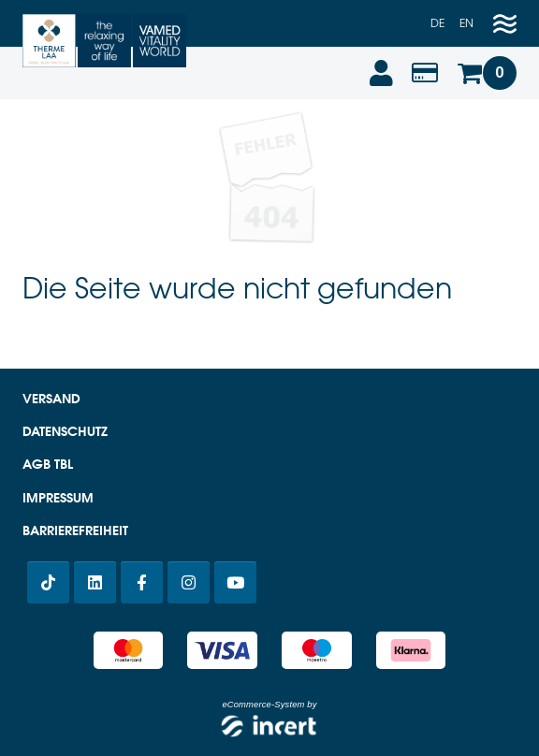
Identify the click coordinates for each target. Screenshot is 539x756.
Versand (51, 399)
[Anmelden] (380, 73)
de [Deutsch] (437, 23)
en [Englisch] (466, 23)
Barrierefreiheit (75, 531)
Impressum (58, 498)
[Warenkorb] (487, 73)
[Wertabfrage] (425, 73)
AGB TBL (48, 464)
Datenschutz (65, 431)
